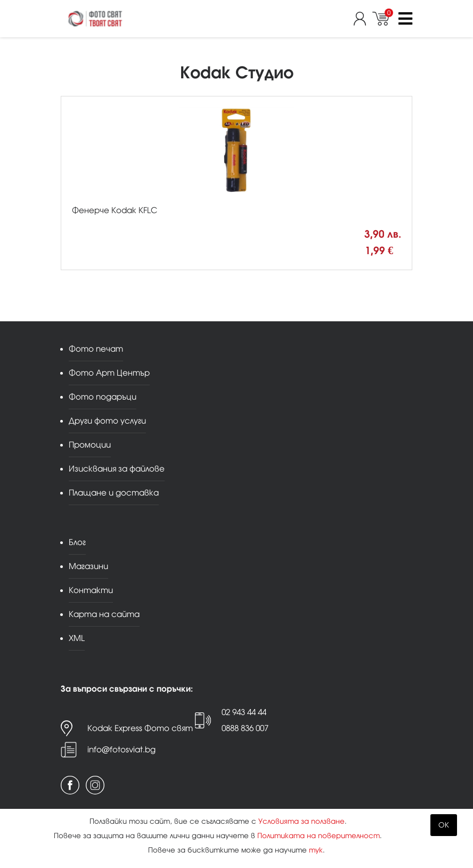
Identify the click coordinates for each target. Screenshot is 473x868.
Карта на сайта (104, 614)
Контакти (91, 590)
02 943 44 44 (244, 712)
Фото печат (96, 349)
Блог (77, 542)
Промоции (90, 445)
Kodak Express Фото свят (140, 728)
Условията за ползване (301, 821)
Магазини (88, 566)
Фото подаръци (103, 397)
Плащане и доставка (114, 493)
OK (444, 825)
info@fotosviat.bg (121, 749)
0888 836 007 (245, 728)
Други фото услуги (107, 421)
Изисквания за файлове (117, 469)
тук (316, 850)
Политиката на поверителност (319, 836)
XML (77, 638)
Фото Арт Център (109, 373)
